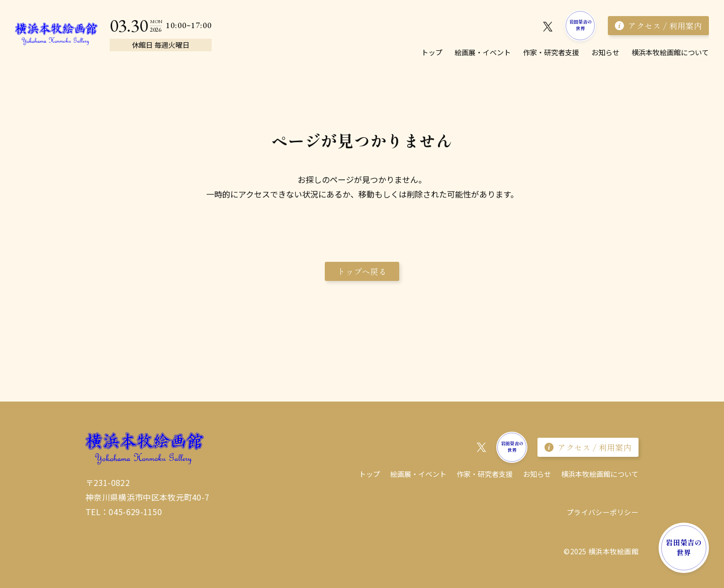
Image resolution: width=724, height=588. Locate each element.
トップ (432, 52)
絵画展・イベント (483, 52)
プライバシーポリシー (603, 512)
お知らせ (605, 52)
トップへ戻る (362, 271)
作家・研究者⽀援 (551, 52)
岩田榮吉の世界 (581, 25)
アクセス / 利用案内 (658, 26)
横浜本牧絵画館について (670, 52)
